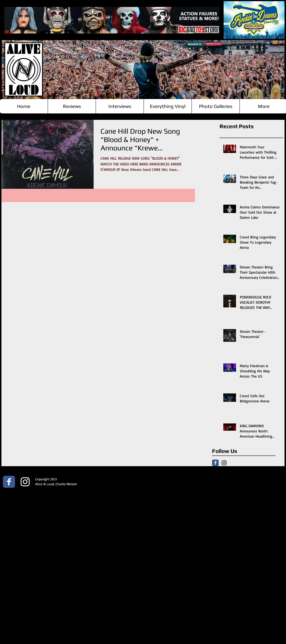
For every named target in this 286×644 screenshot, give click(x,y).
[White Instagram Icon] (25, 482)
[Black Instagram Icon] (224, 463)
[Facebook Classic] (215, 463)
